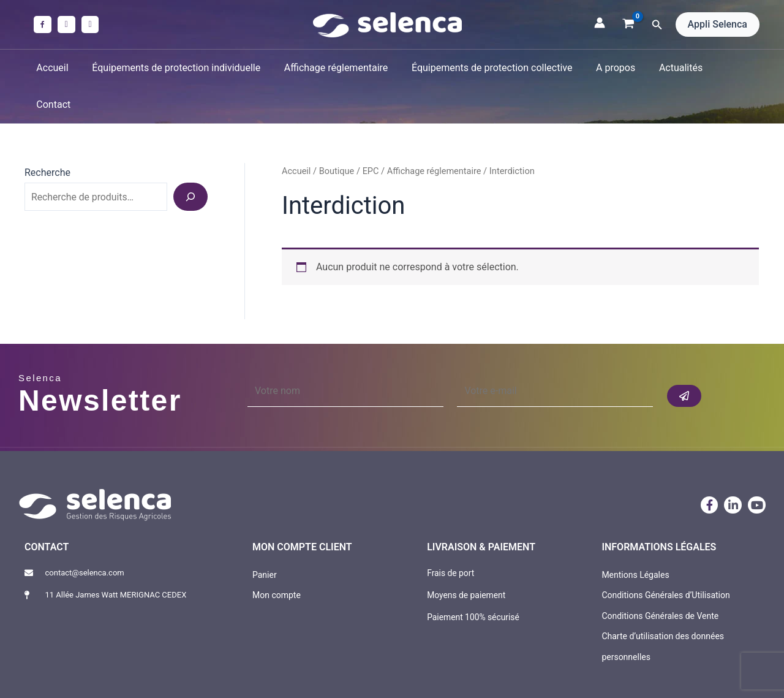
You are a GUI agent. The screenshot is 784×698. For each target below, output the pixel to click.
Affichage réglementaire (334, 68)
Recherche (47, 136)
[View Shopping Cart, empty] (629, 25)
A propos (605, 68)
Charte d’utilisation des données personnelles (663, 610)
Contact (725, 68)
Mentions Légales (635, 537)
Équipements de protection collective (485, 68)
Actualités (666, 68)
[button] (657, 25)
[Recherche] (190, 160)
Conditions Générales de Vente (660, 579)
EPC (371, 134)
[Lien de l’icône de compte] (600, 23)
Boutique (337, 134)
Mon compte (277, 558)
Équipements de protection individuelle (178, 68)
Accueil (58, 68)
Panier (265, 537)
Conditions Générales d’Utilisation (665, 558)
